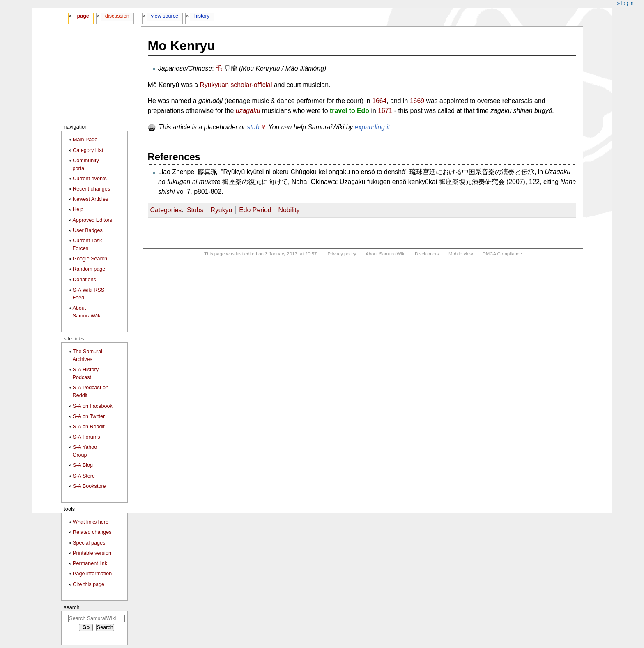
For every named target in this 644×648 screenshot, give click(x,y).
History (202, 16)
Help (78, 209)
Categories (166, 210)
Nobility (289, 210)
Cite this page (89, 584)
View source (165, 16)
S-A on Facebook (93, 406)
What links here (91, 522)
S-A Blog (83, 465)
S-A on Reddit (89, 427)
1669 (417, 101)
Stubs (195, 210)
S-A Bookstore (89, 486)
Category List (88, 150)
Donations (84, 280)
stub (253, 127)
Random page (89, 269)
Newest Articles (90, 199)
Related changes (92, 532)
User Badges (88, 230)
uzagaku (248, 111)
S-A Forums (86, 437)
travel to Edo (350, 111)
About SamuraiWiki (385, 254)
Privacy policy (342, 254)
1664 (379, 101)
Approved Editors (92, 220)
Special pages (89, 543)
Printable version (92, 553)
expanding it (373, 127)
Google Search (90, 259)
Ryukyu (221, 210)
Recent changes (91, 189)
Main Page (85, 140)
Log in (628, 3)
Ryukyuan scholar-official (236, 85)
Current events (90, 179)
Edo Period (255, 210)
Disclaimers (427, 254)
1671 (385, 111)
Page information (92, 574)
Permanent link (90, 563)
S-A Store (84, 476)
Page (83, 16)
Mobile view (461, 254)
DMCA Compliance (502, 254)
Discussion (117, 16)
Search (71, 607)
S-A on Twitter (89, 416)
